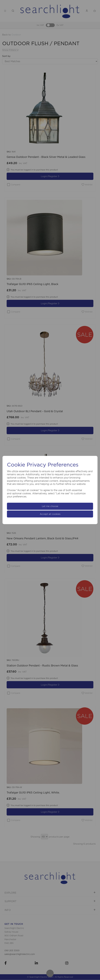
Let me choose (50, 506)
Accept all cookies (50, 514)
